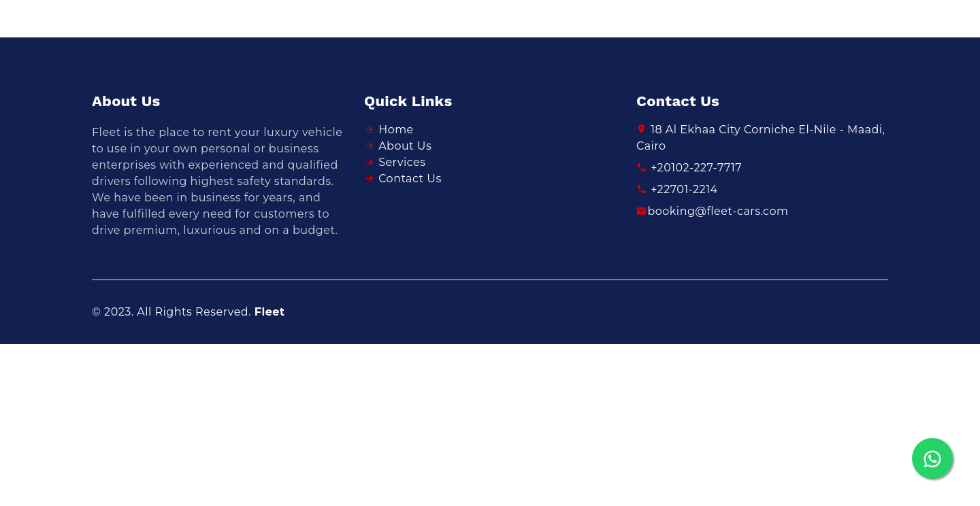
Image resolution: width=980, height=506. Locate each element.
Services (402, 162)
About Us (405, 146)
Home (396, 130)
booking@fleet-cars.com (712, 211)
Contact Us (410, 179)
